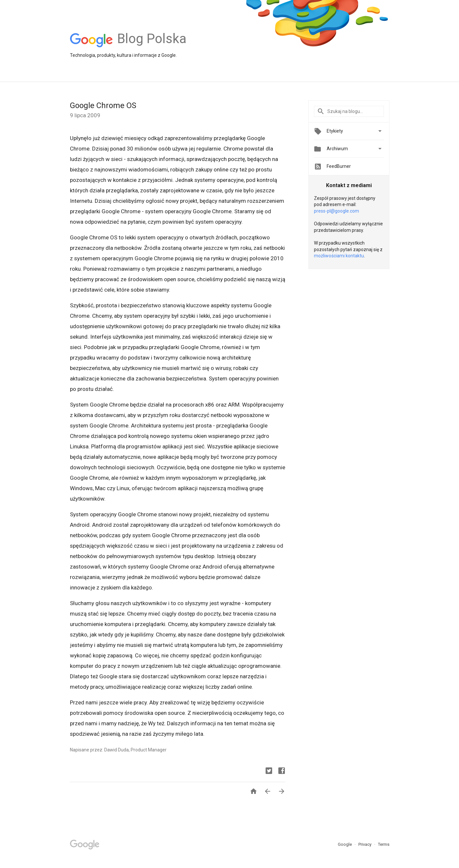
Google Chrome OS (103, 105)
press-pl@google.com (336, 211)
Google (345, 844)
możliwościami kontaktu (339, 256)
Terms (384, 844)
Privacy (365, 844)
